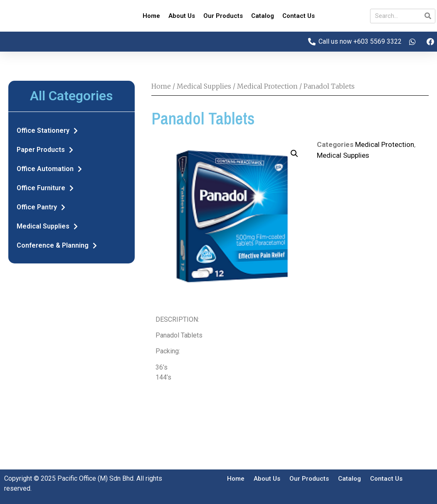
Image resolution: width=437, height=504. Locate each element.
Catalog (263, 16)
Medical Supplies (47, 226)
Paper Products (45, 150)
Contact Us (299, 16)
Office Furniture (45, 188)
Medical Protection (267, 86)
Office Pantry (41, 207)
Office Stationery (47, 131)
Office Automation (49, 169)
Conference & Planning (57, 246)
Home (151, 16)
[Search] (428, 16)
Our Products (223, 16)
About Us (182, 16)
